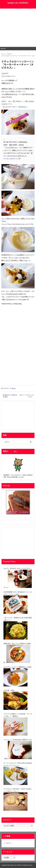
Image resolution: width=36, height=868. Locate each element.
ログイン (9, 843)
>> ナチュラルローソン (11, 159)
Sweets (14, 388)
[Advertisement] (18, 28)
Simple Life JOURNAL (18, 3)
